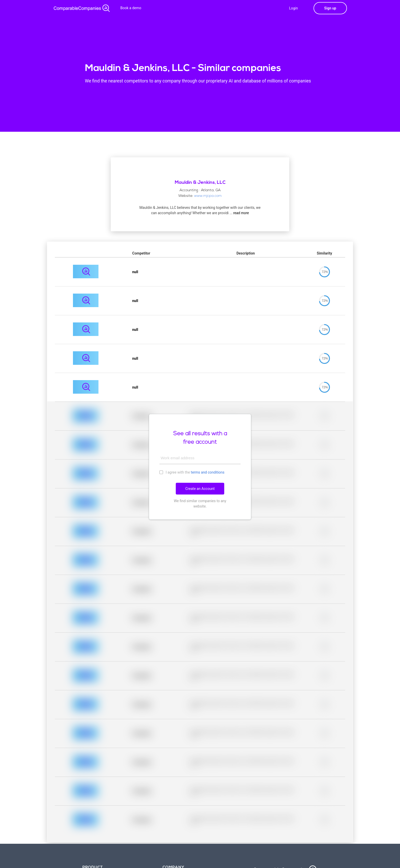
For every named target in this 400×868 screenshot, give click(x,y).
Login (293, 8)
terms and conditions (208, 472)
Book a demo (131, 8)
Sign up (330, 8)
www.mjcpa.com (208, 196)
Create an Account (200, 489)
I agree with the (192, 472)
